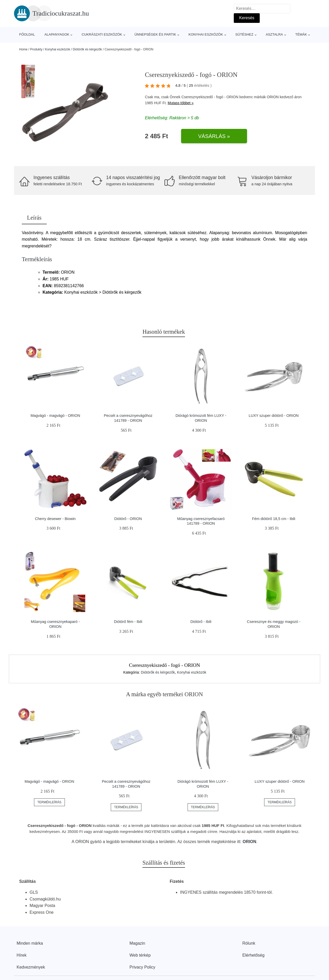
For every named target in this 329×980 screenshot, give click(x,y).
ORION (273, 97)
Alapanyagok (57, 34)
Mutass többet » (181, 103)
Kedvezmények (31, 967)
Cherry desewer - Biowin (55, 519)
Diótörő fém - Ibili (128, 622)
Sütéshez (244, 34)
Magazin (137, 943)
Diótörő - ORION (128, 519)
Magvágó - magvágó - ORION (55, 416)
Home (23, 49)
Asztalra (274, 34)
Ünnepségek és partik (155, 34)
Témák (301, 34)
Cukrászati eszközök (102, 34)
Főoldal (27, 34)
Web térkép (140, 955)
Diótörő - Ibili (201, 622)
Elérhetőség (253, 955)
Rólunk (249, 943)
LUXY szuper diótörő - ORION (274, 416)
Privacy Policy (142, 967)
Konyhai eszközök (206, 34)
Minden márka (30, 943)
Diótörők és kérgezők (87, 49)
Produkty (36, 49)
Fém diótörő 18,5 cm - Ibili (274, 519)
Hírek (22, 955)
